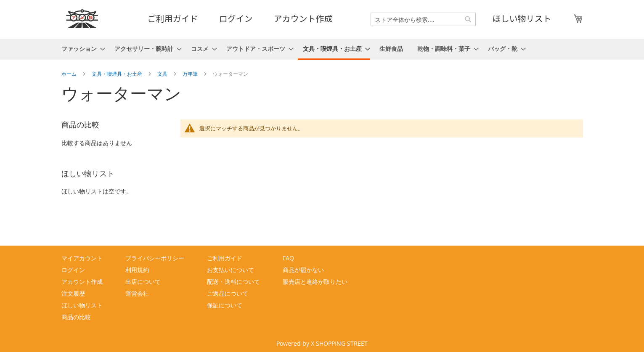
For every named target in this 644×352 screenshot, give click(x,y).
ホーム (70, 74)
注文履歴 (73, 293)
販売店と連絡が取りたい (315, 282)
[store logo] (82, 19)
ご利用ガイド (173, 18)
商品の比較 (76, 317)
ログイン (236, 18)
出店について (143, 282)
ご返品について (228, 293)
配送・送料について (233, 282)
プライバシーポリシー (155, 258)
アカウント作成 (303, 18)
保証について (225, 305)
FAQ (288, 258)
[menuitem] (81, 49)
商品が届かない (303, 270)
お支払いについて (231, 270)
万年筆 (191, 74)
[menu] (322, 49)
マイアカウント (82, 258)
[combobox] (423, 19)
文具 (163, 74)
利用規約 (137, 270)
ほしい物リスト (522, 18)
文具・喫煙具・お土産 (118, 74)
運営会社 (137, 293)
